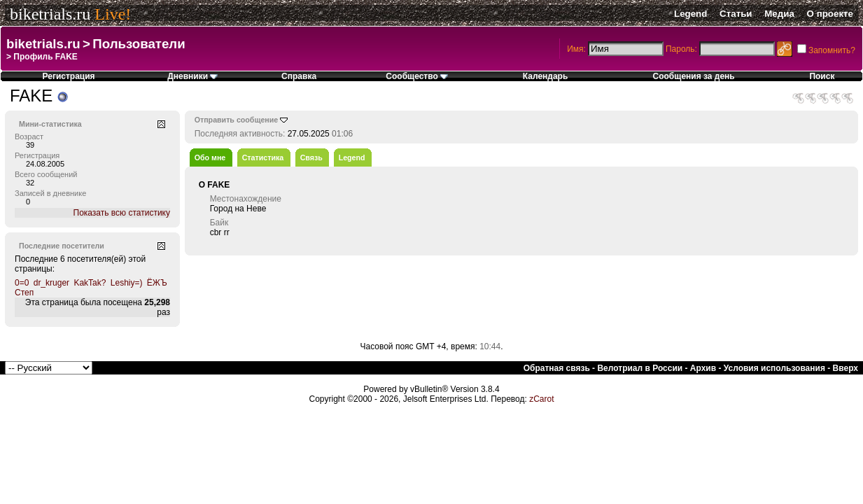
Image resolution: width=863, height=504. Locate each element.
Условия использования (774, 368)
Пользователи (139, 44)
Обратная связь (557, 368)
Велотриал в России (640, 368)
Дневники (192, 76)
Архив (703, 368)
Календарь (546, 76)
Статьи (736, 14)
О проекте (830, 14)
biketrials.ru (50, 14)
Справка (299, 76)
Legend (690, 14)
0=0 (22, 283)
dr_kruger (51, 283)
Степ (24, 293)
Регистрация (69, 76)
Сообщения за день (694, 76)
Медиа (779, 14)
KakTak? (90, 283)
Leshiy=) (127, 283)
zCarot (541, 399)
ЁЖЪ (157, 283)
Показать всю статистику (122, 213)
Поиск (822, 76)
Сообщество (417, 76)
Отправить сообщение (237, 120)
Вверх (846, 368)
